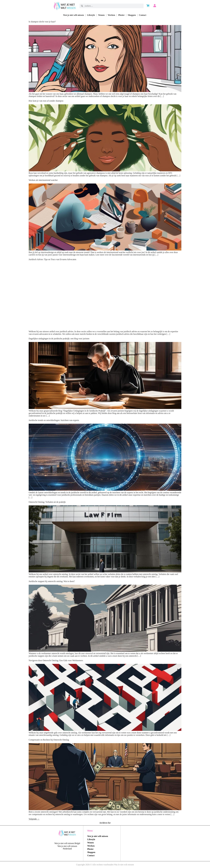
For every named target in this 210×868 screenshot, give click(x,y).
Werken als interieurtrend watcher (43, 180)
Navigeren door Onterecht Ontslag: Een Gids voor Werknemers (56, 660)
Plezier (121, 15)
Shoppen (132, 15)
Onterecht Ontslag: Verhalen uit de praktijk (47, 502)
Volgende (34, 819)
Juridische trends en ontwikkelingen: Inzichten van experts (54, 420)
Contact (143, 15)
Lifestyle (91, 15)
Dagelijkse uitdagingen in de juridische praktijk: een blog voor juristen (59, 339)
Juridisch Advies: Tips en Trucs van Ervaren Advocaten (52, 259)
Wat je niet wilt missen (73, 15)
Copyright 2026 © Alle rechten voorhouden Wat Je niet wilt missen (105, 865)
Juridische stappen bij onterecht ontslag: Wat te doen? (52, 581)
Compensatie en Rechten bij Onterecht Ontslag (49, 740)
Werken (111, 15)
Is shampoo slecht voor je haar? (42, 22)
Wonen (101, 15)
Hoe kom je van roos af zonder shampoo (46, 101)
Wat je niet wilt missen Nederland (67, 847)
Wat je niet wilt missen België (67, 843)
